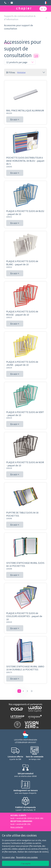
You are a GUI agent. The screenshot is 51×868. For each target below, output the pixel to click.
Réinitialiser (21, 72)
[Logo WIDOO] (34, 709)
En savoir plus (8, 857)
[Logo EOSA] (17, 709)
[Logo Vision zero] (31, 725)
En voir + (15, 119)
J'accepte (26, 863)
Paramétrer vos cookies (27, 857)
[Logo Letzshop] (17, 717)
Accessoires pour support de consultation (18, 27)
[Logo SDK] (17, 725)
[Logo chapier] (24, 9)
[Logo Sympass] (34, 717)
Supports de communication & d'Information (20, 18)
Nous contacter (17, 827)
